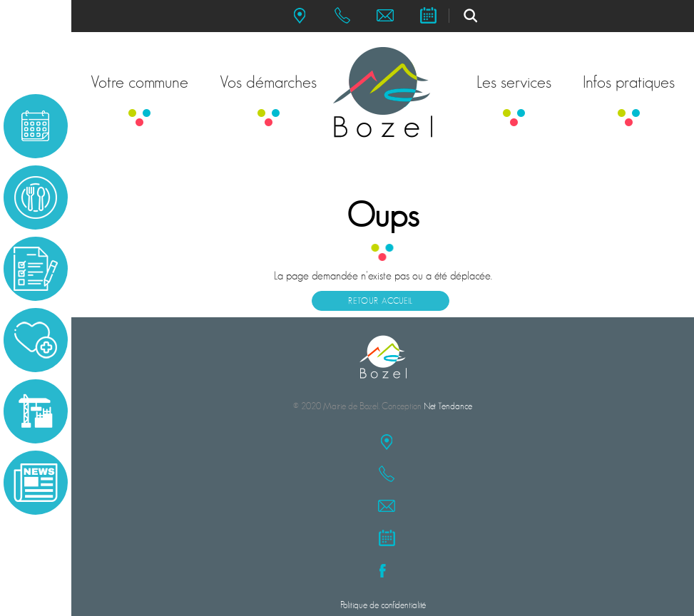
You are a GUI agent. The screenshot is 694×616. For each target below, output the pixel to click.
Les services (514, 82)
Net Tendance (448, 406)
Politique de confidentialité (383, 605)
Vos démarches (268, 82)
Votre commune (139, 82)
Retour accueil (381, 301)
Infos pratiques (629, 82)
